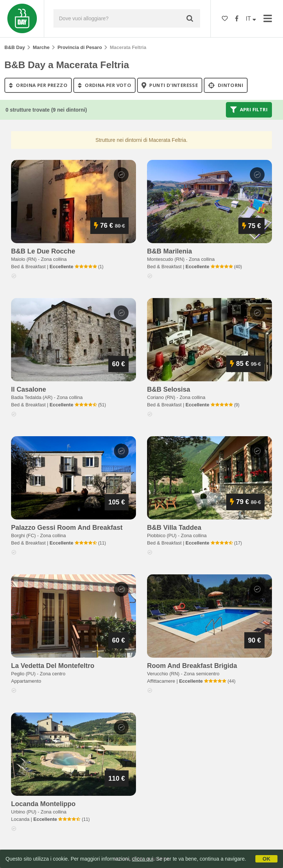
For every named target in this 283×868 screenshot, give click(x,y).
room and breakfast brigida (192, 666)
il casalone (29, 389)
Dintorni (226, 85)
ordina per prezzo (38, 85)
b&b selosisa (169, 389)
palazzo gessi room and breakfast (67, 528)
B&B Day (15, 47)
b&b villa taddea (174, 528)
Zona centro (53, 674)
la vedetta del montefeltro (53, 666)
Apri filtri (249, 110)
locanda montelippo (43, 804)
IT (251, 19)
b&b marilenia (170, 251)
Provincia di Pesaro (80, 47)
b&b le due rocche (43, 251)
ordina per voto (104, 85)
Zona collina (54, 259)
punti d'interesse (170, 85)
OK (267, 859)
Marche (41, 47)
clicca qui (143, 859)
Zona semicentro (202, 674)
